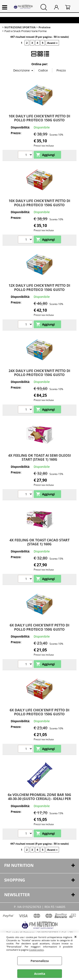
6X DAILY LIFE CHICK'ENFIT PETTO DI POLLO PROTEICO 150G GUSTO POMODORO (39, 714)
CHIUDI (76, 937)
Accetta (40, 974)
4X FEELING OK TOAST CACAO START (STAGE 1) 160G (39, 542)
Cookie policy (36, 950)
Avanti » (52, 43)
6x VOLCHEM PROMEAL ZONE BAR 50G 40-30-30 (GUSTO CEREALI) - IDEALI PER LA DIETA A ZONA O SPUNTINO (39, 799)
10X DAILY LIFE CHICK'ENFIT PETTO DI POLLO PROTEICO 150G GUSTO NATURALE (39, 120)
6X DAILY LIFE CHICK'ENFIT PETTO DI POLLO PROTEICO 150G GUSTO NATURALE (39, 629)
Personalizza (40, 961)
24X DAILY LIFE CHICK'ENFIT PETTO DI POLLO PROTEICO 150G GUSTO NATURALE (39, 375)
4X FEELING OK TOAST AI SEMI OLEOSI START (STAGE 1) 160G (39, 457)
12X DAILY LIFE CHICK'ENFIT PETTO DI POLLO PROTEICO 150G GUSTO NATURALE (39, 290)
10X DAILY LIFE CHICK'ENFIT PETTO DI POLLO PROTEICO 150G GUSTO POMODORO (39, 205)
